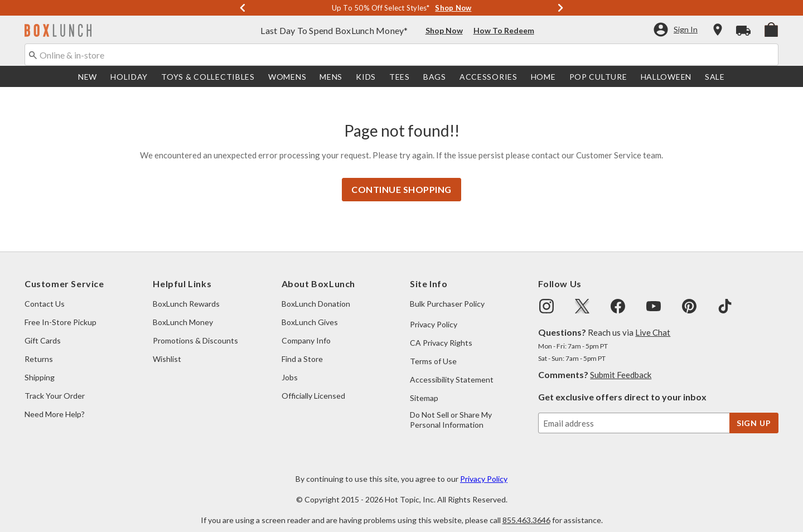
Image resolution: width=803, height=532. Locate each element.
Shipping (40, 366)
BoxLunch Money (183, 311)
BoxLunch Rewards (186, 292)
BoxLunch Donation (316, 292)
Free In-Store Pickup (61, 311)
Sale (715, 78)
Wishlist (167, 348)
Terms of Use (433, 350)
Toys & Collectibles (208, 78)
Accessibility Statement (452, 368)
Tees (400, 78)
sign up (754, 412)
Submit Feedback (621, 364)
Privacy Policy (434, 313)
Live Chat (653, 321)
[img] (546, 295)
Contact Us (45, 292)
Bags (435, 78)
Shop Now (444, 32)
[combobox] (401, 56)
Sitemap (424, 387)
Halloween (666, 78)
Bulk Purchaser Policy (447, 292)
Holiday (129, 78)
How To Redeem (504, 32)
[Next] (560, 8)
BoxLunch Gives (310, 311)
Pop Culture (598, 78)
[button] (675, 31)
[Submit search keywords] (33, 55)
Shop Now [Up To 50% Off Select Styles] (453, 8)
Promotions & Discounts (195, 329)
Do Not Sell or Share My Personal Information (451, 408)
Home (543, 78)
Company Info (306, 329)
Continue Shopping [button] (401, 178)
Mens (331, 78)
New (88, 78)
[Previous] (243, 8)
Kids (366, 78)
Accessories (488, 78)
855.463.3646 (526, 509)
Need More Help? (55, 403)
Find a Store (302, 348)
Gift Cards (43, 329)
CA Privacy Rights (441, 332)
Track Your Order (55, 385)
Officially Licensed (313, 385)
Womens (287, 78)
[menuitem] (771, 30)
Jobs (290, 366)
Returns (39, 348)
